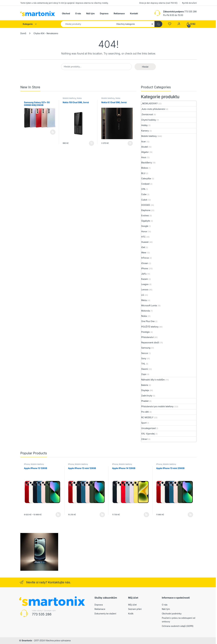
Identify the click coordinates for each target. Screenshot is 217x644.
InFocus (145, 258)
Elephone (146, 210)
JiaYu (144, 274)
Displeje (145, 390)
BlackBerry (147, 163)
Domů (23, 33)
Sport (144, 423)
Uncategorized (148, 428)
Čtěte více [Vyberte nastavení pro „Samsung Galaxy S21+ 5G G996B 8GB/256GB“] (53, 132)
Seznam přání (135, 609)
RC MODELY (147, 417)
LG (143, 295)
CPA (143, 189)
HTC (143, 237)
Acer (144, 141)
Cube (144, 194)
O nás (78, 13)
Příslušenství (147, 337)
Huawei (145, 242)
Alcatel (145, 147)
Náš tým (90, 13)
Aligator (145, 152)
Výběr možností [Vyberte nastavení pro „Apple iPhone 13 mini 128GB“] (102, 515)
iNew (144, 253)
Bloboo (145, 168)
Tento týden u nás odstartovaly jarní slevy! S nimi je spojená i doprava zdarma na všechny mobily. (64, 3)
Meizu (144, 300)
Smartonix (27, 640)
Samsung (146, 348)
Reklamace (119, 13)
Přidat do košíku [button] (91, 143)
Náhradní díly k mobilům (153, 380)
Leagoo (145, 284)
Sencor (145, 353)
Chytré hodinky (149, 120)
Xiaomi (145, 369)
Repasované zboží (150, 342)
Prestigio (145, 332)
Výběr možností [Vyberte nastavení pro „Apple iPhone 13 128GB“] (58, 515)
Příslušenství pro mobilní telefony (157, 406)
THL (143, 364)
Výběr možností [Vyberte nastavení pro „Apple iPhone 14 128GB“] (146, 515)
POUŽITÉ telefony (150, 327)
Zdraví (144, 439)
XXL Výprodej (148, 434)
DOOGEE (146, 205)
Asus (144, 157)
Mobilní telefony (69, 98)
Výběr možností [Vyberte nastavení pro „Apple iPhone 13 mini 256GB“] (190, 515)
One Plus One (148, 321)
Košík (131, 614)
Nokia (79, 98)
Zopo (144, 374)
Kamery (145, 131)
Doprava (104, 13)
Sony (144, 358)
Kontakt (134, 13)
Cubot (144, 200)
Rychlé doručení (189, 3)
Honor (144, 231)
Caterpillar (146, 178)
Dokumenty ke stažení (105, 614)
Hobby (144, 125)
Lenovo (145, 290)
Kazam (145, 279)
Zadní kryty (147, 396)
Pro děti (145, 412)
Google (145, 226)
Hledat (145, 67)
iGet (143, 247)
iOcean (145, 263)
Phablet (145, 401)
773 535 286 (42, 614)
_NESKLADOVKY (149, 103)
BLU (143, 173)
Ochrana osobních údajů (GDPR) (178, 626)
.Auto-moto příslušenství (153, 109)
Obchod (66, 13)
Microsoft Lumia (149, 305)
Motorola (145, 311)
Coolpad (145, 184)
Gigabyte (146, 221)
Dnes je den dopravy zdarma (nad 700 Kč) (158, 3)
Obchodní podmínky (172, 614)
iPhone (145, 268)
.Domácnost (147, 114)
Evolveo (145, 215)
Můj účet (132, 605)
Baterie (145, 385)
